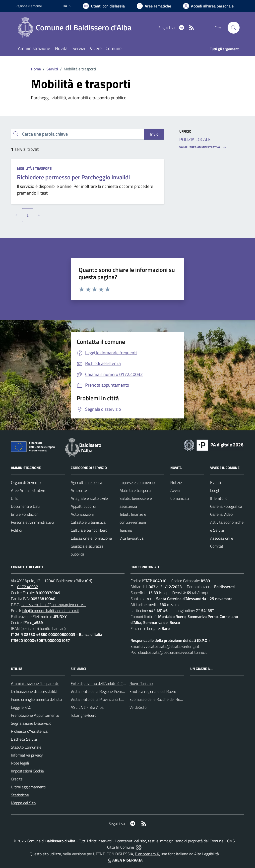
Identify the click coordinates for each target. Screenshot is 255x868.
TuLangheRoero (84, 715)
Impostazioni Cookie (27, 771)
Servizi (52, 69)
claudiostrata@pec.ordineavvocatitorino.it (173, 652)
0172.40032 (28, 587)
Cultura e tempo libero (89, 530)
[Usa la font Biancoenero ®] (104, 6)
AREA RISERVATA (125, 860)
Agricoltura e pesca (86, 482)
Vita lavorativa (131, 538)
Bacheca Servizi (24, 739)
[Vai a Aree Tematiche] (154, 6)
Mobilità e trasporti (35, 168)
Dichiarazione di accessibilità (34, 691)
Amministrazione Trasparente (35, 683)
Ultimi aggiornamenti (28, 787)
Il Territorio (219, 498)
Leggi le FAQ (21, 707)
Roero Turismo (141, 683)
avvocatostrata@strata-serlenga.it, (171, 646)
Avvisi (175, 490)
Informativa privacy (27, 755)
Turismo (126, 530)
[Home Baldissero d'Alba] (76, 28)
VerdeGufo (138, 707)
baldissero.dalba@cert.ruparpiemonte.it (54, 605)
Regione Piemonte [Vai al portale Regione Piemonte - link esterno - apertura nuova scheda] (29, 6)
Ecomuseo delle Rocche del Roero (157, 699)
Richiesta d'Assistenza (29, 731)
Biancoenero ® (147, 854)
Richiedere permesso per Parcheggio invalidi (73, 177)
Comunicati (180, 498)
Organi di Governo (26, 482)
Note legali (20, 763)
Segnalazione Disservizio (31, 723)
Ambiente (79, 490)
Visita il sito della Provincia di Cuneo (100, 699)
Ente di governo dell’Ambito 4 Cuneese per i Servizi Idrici (117, 683)
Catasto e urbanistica (88, 522)
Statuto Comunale (26, 747)
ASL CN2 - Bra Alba (87, 707)
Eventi (216, 482)
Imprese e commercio (137, 482)
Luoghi (216, 490)
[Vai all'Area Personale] (208, 6)
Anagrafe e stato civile (89, 498)
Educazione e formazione (91, 538)
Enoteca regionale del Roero (153, 691)
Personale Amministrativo (32, 522)
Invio (154, 134)
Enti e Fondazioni (25, 514)
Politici (16, 530)
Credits (17, 779)
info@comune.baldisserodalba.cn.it (51, 611)
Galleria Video (221, 514)
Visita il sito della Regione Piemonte (100, 691)
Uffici (15, 498)
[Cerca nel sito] (234, 28)
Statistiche (20, 795)
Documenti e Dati (25, 506)
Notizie (176, 482)
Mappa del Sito (23, 803)
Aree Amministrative (28, 490)
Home (36, 69)
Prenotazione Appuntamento (35, 715)
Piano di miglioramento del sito (36, 699)
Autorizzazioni (82, 514)
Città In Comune (121, 847)
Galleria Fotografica (226, 506)
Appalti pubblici (83, 506)
